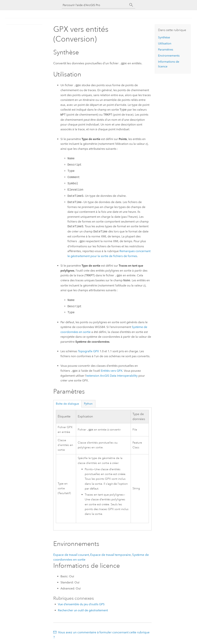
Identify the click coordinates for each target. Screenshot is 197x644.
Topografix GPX (88, 351)
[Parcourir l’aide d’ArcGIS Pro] (95, 5)
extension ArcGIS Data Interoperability (112, 375)
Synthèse (164, 37)
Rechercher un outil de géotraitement (83, 610)
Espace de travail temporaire (111, 554)
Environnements (169, 56)
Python (88, 403)
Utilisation (165, 43)
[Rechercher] (131, 5)
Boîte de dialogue (67, 403)
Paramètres (166, 50)
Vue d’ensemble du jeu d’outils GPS (81, 604)
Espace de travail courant (71, 554)
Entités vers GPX (112, 371)
